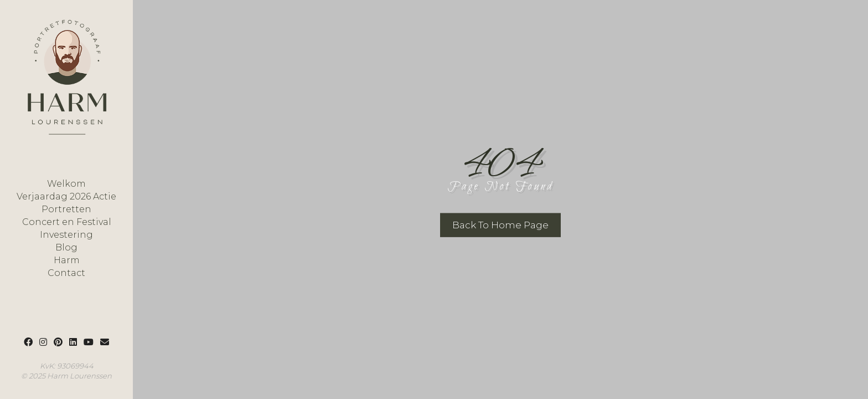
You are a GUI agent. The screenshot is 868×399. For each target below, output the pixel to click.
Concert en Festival (67, 222)
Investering (66, 235)
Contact (66, 273)
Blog (66, 248)
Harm (67, 260)
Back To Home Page (500, 225)
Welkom (66, 184)
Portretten (66, 209)
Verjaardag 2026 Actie (66, 197)
